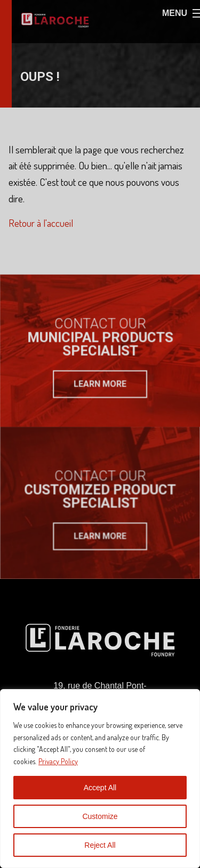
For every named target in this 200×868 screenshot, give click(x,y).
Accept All (100, 788)
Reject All (100, 845)
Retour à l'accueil (41, 223)
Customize (100, 816)
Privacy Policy (58, 761)
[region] (100, 779)
